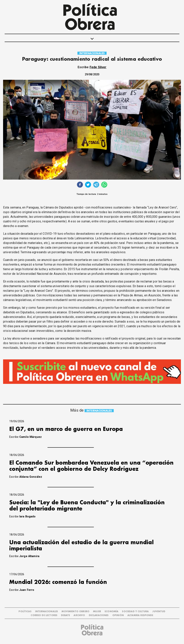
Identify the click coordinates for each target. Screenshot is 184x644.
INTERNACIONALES (92, 53)
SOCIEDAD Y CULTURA (135, 612)
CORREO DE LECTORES (44, 615)
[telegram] (96, 185)
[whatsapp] (104, 185)
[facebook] (80, 185)
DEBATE (65, 615)
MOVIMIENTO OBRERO (75, 612)
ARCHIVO (79, 615)
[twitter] (88, 185)
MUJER (97, 612)
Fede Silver (98, 67)
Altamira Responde (140, 615)
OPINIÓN (118, 615)
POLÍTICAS (25, 612)
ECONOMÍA (112, 612)
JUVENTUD (159, 612)
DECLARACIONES (99, 615)
